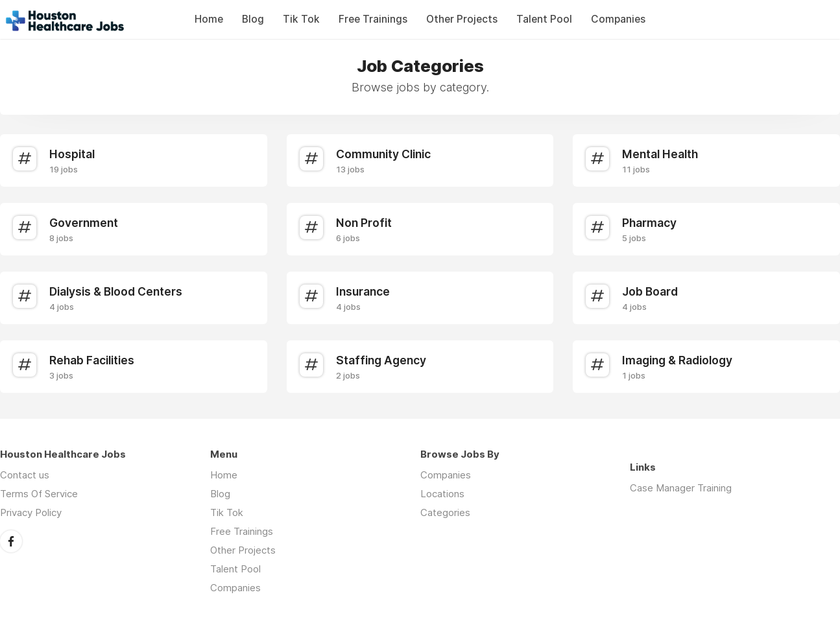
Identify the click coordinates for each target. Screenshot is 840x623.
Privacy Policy (31, 512)
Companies (618, 19)
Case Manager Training (681, 488)
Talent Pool (544, 19)
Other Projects (462, 19)
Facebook (11, 541)
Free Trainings (373, 19)
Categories (445, 512)
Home (209, 19)
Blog (253, 19)
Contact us (25, 475)
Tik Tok (301, 19)
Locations (442, 494)
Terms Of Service (39, 494)
